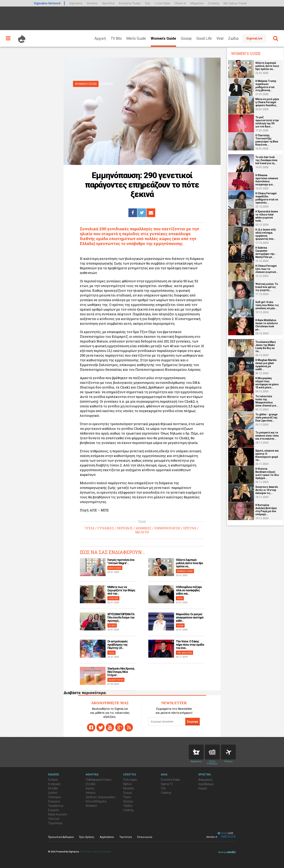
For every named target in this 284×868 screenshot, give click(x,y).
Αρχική (100, 38)
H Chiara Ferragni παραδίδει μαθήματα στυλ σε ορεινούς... (267, 198)
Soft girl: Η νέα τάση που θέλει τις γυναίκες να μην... (267, 305)
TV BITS (112, 625)
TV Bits (116, 38)
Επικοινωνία (145, 837)
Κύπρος (53, 780)
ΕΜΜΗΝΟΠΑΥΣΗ (167, 528)
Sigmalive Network (47, 3)
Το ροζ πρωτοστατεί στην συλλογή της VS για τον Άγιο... (267, 122)
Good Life (204, 38)
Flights (228, 752)
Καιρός (203, 788)
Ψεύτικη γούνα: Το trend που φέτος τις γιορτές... (267, 287)
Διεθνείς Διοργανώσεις (101, 797)
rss (129, 727)
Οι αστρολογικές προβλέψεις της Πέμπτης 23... (118, 645)
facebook (91, 727)
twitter (101, 727)
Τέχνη (127, 797)
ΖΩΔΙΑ (111, 653)
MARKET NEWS (116, 680)
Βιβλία (127, 784)
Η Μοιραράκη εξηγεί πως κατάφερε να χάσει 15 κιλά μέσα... (267, 383)
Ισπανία (90, 793)
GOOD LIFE (113, 598)
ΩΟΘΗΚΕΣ (144, 528)
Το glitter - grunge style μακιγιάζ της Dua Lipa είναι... (266, 418)
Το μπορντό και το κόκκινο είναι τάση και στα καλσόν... (267, 436)
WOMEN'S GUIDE (185, 571)
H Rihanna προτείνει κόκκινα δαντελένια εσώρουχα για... (267, 180)
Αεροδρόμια (206, 784)
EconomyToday (170, 780)
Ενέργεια (54, 801)
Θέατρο (128, 801)
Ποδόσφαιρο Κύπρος (99, 780)
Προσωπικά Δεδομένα (61, 837)
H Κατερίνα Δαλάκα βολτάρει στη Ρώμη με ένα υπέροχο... (266, 510)
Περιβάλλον (56, 806)
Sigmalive (76, 3)
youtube (110, 727)
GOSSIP (180, 625)
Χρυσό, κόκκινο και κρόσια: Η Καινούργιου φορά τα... (267, 455)
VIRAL (180, 598)
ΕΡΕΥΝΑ (190, 528)
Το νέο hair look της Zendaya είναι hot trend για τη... (266, 160)
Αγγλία (90, 788)
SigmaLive (254, 38)
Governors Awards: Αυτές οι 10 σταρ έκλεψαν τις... (267, 490)
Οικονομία (54, 797)
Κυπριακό (54, 784)
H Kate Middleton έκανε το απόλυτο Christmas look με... (267, 325)
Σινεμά (128, 793)
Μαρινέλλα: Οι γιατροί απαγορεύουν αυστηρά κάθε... (190, 617)
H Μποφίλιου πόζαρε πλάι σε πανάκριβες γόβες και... (189, 590)
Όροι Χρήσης (87, 837)
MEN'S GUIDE (115, 568)
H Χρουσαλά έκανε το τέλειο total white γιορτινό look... (267, 216)
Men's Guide (136, 38)
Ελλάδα (53, 788)
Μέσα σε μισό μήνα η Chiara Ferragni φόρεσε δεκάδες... (267, 102)
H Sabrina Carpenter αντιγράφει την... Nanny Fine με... (266, 252)
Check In (180, 3)
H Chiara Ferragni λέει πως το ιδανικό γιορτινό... (267, 269)
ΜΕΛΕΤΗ (142, 532)
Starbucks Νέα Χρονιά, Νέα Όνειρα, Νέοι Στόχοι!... (121, 672)
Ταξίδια (128, 806)
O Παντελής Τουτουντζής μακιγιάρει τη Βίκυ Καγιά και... (267, 140)
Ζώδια (233, 38)
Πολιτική (54, 819)
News (212, 752)
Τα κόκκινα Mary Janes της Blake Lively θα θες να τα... (266, 347)
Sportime (108, 3)
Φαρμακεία (205, 780)
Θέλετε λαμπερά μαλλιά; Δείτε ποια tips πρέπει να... (189, 563)
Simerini (92, 3)
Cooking (214, 3)
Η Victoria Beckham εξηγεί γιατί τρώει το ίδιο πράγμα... (267, 473)
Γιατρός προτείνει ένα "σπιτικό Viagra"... (121, 561)
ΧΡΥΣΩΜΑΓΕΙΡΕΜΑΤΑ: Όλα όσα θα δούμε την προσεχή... (121, 617)
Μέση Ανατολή (58, 814)
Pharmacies (196, 752)
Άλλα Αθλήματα (96, 801)
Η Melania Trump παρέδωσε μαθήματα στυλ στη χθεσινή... (266, 86)
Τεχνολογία (55, 823)
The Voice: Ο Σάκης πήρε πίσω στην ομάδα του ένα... (190, 645)
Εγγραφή (193, 722)
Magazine (197, 3)
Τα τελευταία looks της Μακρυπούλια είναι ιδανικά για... (267, 401)
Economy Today (130, 3)
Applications (107, 837)
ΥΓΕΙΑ (90, 528)
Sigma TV (167, 784)
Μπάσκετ (92, 806)
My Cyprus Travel (235, 3)
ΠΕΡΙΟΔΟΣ (125, 528)
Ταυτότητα (126, 837)
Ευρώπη (54, 810)
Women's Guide (163, 38)
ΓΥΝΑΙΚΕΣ (106, 528)
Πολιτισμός (130, 780)
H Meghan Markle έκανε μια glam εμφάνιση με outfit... (266, 365)
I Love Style (162, 3)
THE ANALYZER (184, 653)
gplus (119, 727)
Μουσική (129, 788)
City (148, 3)
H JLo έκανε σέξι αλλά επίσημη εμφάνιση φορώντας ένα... (266, 234)
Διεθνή (53, 793)
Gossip (186, 38)
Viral (220, 38)
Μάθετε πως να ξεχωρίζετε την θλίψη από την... (121, 590)
